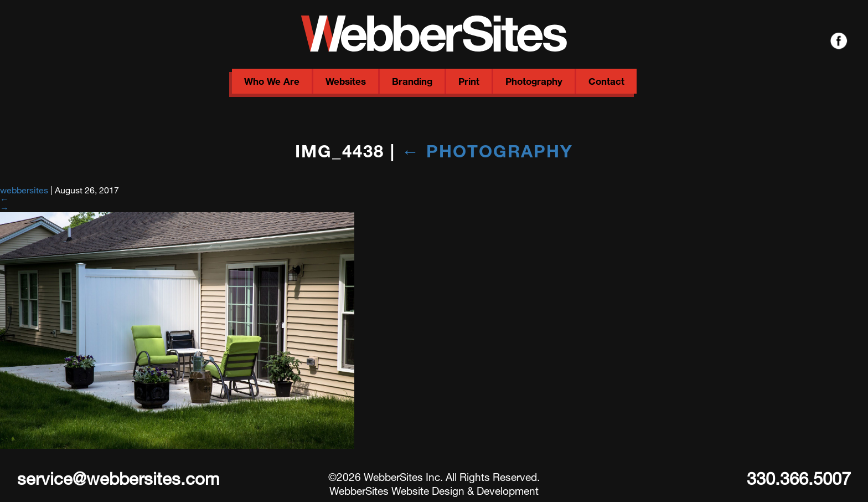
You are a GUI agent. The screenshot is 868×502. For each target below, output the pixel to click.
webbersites (24, 190)
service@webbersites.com (118, 478)
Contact (606, 81)
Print (469, 81)
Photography (534, 81)
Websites (346, 81)
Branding (412, 81)
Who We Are (272, 81)
